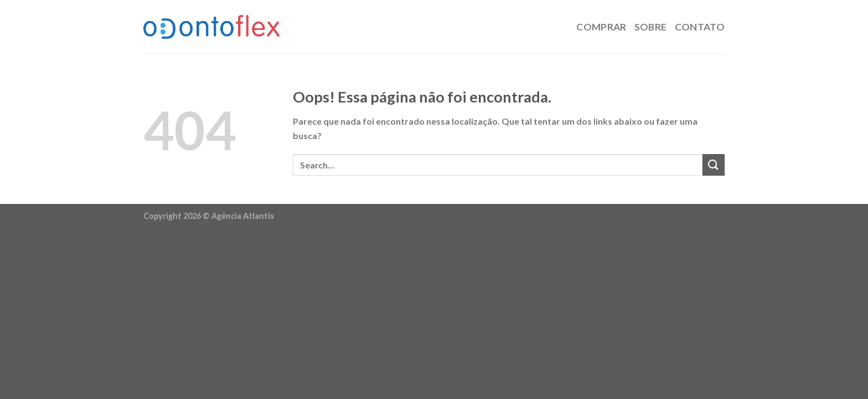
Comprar (601, 27)
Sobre (651, 27)
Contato (700, 27)
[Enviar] (714, 165)
